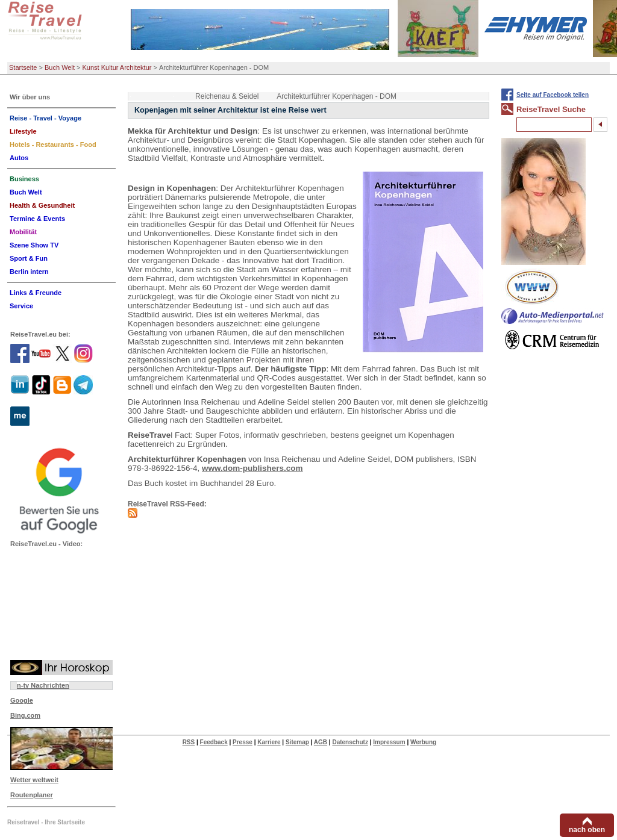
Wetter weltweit (34, 780)
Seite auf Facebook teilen (553, 95)
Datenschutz (350, 742)
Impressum (389, 742)
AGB (321, 742)
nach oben (587, 830)
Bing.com (25, 715)
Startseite (23, 67)
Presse (243, 742)
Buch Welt (60, 67)
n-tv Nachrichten (43, 685)
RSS (189, 742)
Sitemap (297, 742)
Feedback (214, 742)
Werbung (423, 742)
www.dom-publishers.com (252, 468)
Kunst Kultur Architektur (117, 67)
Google (22, 700)
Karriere (269, 742)
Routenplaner (32, 795)
